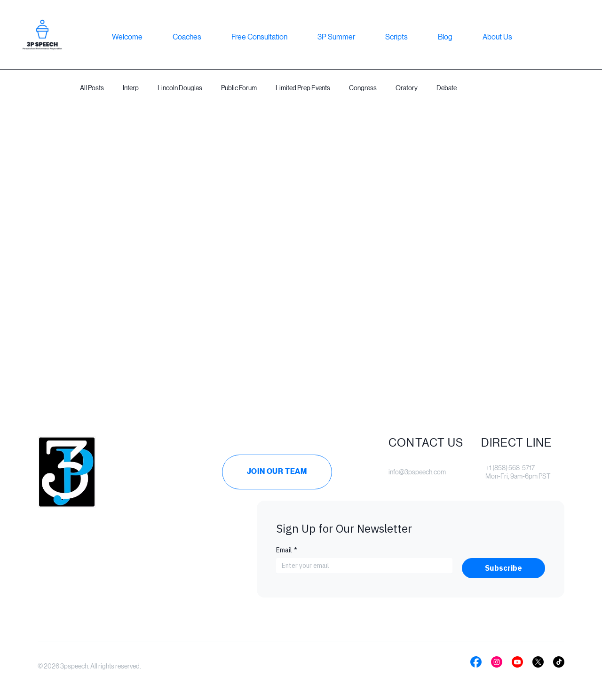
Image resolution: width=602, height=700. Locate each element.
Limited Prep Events (303, 88)
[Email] (361, 566)
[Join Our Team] (277, 472)
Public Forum (239, 88)
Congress (363, 88)
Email (287, 550)
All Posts (92, 88)
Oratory (407, 88)
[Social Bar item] (476, 662)
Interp (131, 88)
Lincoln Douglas (180, 88)
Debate (447, 88)
